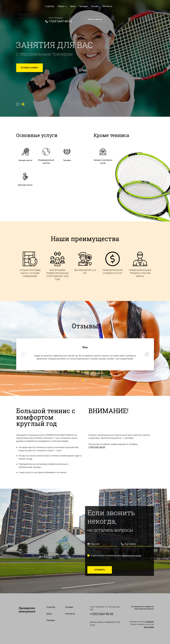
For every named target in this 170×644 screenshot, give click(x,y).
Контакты (107, 6)
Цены (73, 6)
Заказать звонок (95, 19)
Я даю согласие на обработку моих (116, 556)
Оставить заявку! (29, 68)
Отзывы (95, 6)
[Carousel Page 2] (86, 380)
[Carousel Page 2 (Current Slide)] (23, 104)
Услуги (62, 6)
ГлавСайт (150, 622)
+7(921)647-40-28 (60, 21)
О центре (50, 6)
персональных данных (132, 556)
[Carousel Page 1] (18, 104)
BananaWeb (149, 627)
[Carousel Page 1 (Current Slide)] (83, 380)
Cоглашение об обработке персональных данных (142, 608)
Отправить (100, 570)
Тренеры (83, 6)
